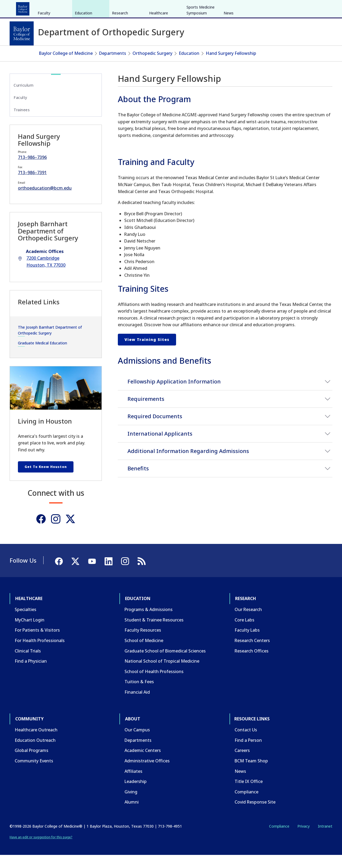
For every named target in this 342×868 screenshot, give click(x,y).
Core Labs (244, 633)
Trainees (22, 123)
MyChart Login (30, 633)
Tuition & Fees (139, 695)
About (134, 7)
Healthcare (24, 7)
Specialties (26, 623)
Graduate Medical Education (42, 356)
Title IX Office (249, 794)
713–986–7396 (32, 170)
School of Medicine (144, 654)
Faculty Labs (247, 643)
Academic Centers (143, 763)
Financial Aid (137, 705)
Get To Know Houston (46, 480)
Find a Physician (31, 674)
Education (53, 7)
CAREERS (256, 7)
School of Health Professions (154, 685)
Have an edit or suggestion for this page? (41, 850)
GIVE (239, 7)
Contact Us (246, 743)
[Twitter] (70, 532)
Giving (131, 805)
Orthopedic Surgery (152, 66)
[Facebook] (294, 7)
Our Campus (137, 743)
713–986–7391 (32, 186)
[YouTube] (314, 7)
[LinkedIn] (323, 7)
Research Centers (252, 654)
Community (108, 7)
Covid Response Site (255, 815)
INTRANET (278, 7)
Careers (242, 763)
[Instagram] (56, 532)
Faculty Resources (143, 643)
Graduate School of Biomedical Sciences (165, 664)
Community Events (34, 774)
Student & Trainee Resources (154, 633)
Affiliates (133, 784)
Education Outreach (35, 753)
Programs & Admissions (149, 623)
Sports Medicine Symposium (201, 50)
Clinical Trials (28, 664)
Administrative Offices (147, 774)
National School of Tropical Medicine (162, 674)
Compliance (246, 805)
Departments (113, 66)
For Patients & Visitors (37, 643)
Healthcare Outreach (36, 743)
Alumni (132, 815)
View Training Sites (147, 353)
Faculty (44, 53)
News (229, 53)
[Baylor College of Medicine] (22, 33)
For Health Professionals (40, 654)
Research (80, 7)
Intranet (325, 839)
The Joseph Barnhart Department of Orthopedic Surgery (50, 343)
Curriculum (24, 98)
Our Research (248, 623)
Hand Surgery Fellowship (231, 66)
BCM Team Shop (251, 774)
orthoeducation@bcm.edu (45, 201)
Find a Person (248, 753)
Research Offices (252, 664)
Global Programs (32, 763)
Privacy (304, 839)
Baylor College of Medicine (66, 66)
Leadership (136, 794)
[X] (304, 7)
